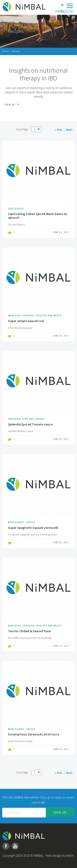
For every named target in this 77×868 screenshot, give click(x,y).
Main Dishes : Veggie (22, 522)
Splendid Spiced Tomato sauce (30, 424)
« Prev (59, 130)
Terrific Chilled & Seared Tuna (29, 631)
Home (5, 51)
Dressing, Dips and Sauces (26, 419)
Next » (70, 130)
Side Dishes (16, 209)
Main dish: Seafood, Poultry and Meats (35, 316)
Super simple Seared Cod (26, 321)
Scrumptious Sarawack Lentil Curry (34, 734)
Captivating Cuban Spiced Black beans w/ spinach (38, 216)
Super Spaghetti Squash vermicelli (33, 528)
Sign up (60, 812)
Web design (53, 855)
